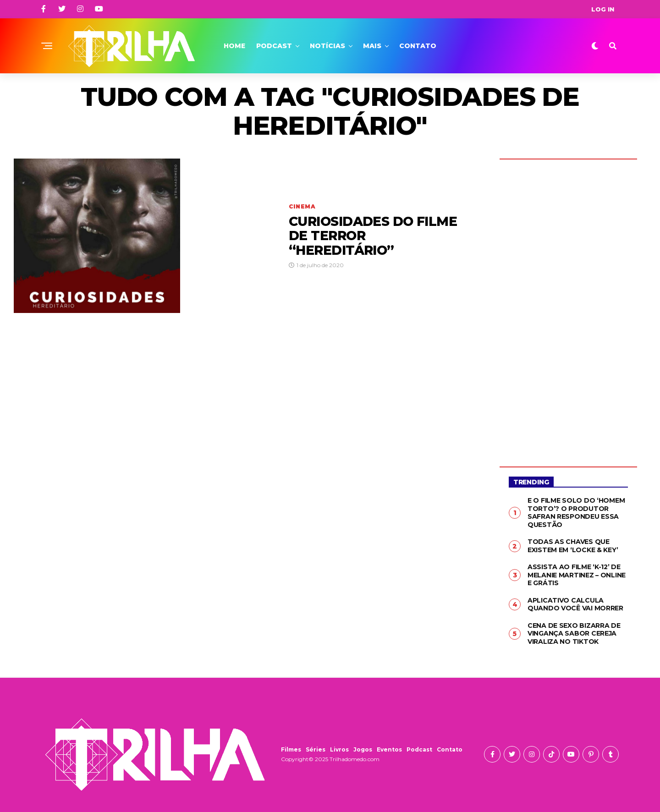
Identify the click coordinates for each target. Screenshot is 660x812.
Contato (418, 46)
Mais (372, 46)
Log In (603, 9)
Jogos (363, 749)
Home (234, 46)
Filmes (291, 749)
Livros (339, 749)
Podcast (274, 46)
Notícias (327, 46)
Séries (316, 749)
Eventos (389, 749)
